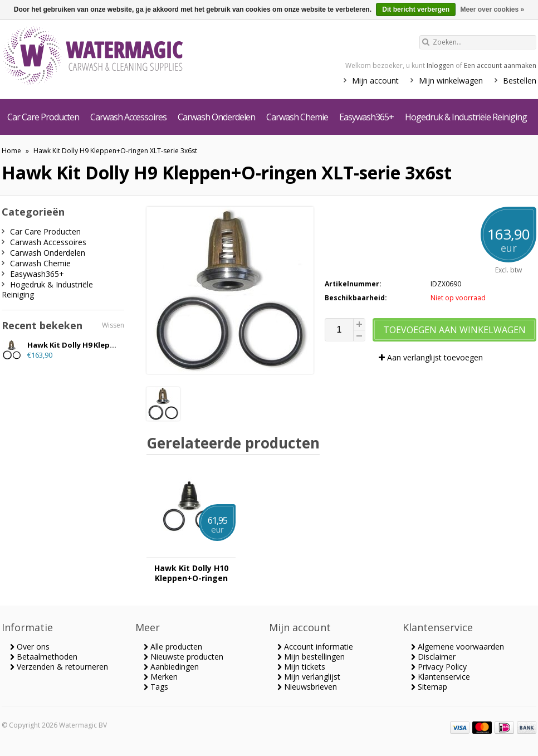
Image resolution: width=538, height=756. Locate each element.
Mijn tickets (301, 667)
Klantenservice (441, 677)
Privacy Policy (439, 667)
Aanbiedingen (171, 667)
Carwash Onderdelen (216, 117)
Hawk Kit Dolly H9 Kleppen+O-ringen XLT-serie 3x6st (115, 151)
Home (11, 151)
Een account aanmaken (500, 65)
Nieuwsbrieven (307, 687)
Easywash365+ (366, 117)
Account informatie (315, 647)
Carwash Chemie (297, 117)
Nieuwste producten (184, 657)
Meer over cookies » (492, 9)
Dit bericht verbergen (416, 9)
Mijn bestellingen (311, 657)
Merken (161, 677)
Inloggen (440, 65)
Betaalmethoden (44, 657)
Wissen (113, 325)
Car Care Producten (43, 117)
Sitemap (429, 687)
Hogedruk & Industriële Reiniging (466, 117)
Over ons (30, 647)
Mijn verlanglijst (309, 677)
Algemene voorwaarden (458, 647)
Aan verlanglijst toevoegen (431, 357)
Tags (156, 687)
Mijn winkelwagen (451, 81)
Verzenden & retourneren (59, 667)
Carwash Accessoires (128, 117)
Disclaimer (433, 657)
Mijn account (375, 81)
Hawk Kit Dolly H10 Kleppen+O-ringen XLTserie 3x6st (191, 573)
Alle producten (173, 647)
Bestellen (520, 81)
